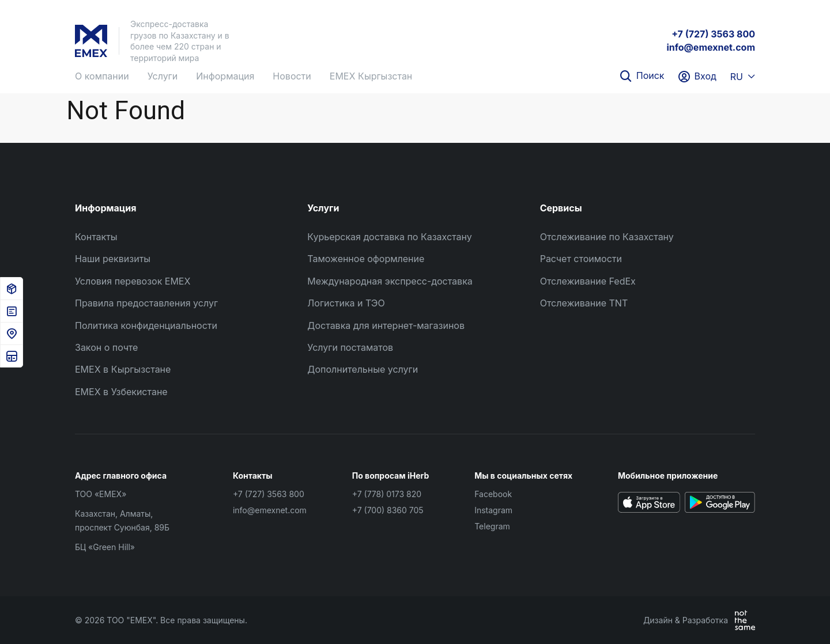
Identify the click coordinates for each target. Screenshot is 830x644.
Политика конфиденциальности (146, 325)
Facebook (493, 494)
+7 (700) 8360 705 (388, 510)
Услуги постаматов (350, 347)
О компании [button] (102, 76)
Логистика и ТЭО (346, 303)
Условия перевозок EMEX (133, 281)
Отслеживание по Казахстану (607, 237)
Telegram (492, 526)
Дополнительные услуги (363, 369)
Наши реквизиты (113, 259)
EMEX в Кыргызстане (123, 369)
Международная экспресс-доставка (390, 281)
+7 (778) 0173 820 (387, 494)
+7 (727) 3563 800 (713, 34)
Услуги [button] (163, 76)
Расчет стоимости (581, 259)
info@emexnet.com (711, 47)
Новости (292, 76)
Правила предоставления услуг (146, 303)
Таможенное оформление (366, 259)
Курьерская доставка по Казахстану (389, 237)
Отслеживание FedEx (588, 281)
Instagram (493, 510)
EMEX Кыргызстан (371, 76)
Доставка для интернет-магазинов (386, 325)
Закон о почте (106, 347)
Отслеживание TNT (584, 303)
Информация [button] (225, 76)
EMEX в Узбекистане (121, 392)
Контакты (96, 237)
